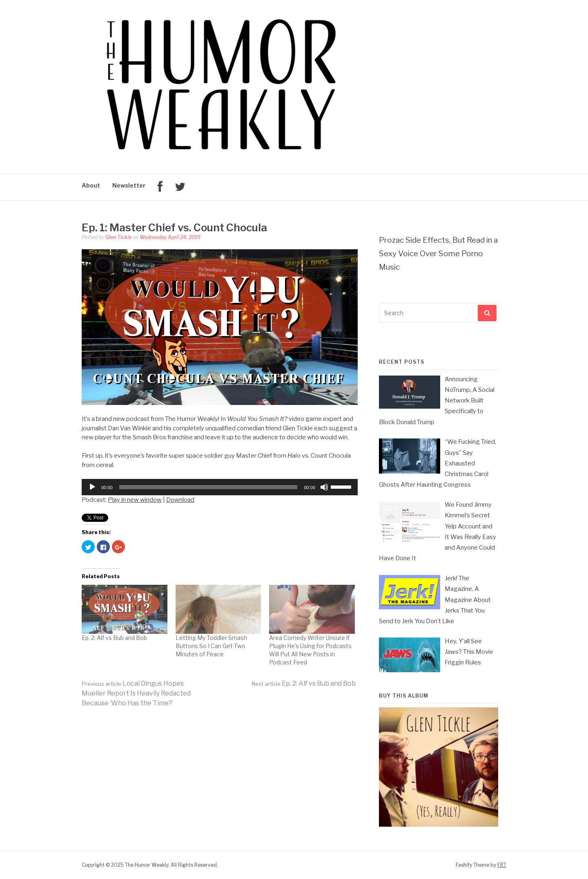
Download (180, 500)
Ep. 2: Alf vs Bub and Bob (114, 638)
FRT (502, 865)
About (91, 185)
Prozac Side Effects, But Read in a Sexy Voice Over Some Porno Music (438, 254)
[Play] (92, 487)
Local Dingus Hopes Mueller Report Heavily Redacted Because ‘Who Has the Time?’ (136, 693)
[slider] (208, 487)
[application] (220, 487)
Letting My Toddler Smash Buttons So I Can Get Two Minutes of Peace (211, 646)
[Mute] (324, 487)
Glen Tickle (118, 237)
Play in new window (135, 500)
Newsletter (129, 185)
